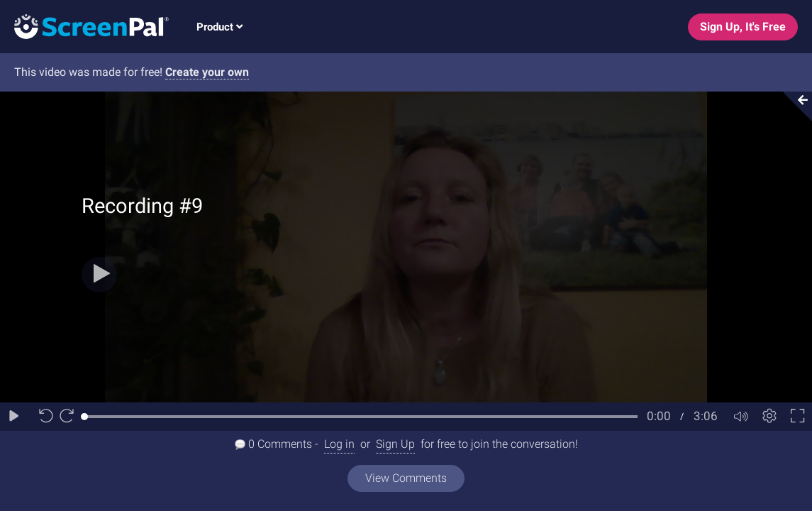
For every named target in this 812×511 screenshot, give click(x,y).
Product (219, 27)
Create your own (207, 72)
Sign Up (395, 444)
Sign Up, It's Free (743, 27)
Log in (339, 444)
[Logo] (84, 26)
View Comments (406, 478)
